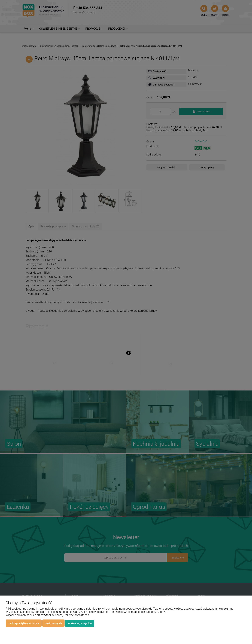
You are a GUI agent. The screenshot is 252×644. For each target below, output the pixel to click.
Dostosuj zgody (53, 623)
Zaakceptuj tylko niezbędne (24, 623)
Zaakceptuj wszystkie (80, 623)
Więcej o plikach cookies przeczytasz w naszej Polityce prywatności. (48, 615)
